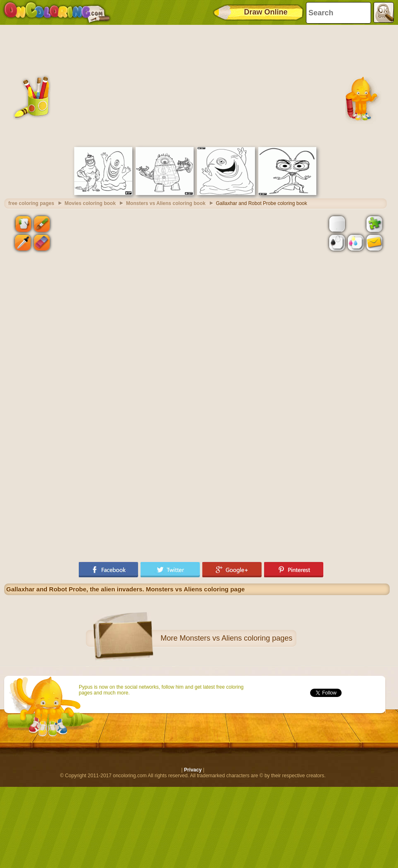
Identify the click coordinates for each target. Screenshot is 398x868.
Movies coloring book (90, 203)
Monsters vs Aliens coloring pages (236, 638)
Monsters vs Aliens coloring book (166, 203)
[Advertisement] (197, 85)
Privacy (193, 770)
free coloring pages (31, 203)
